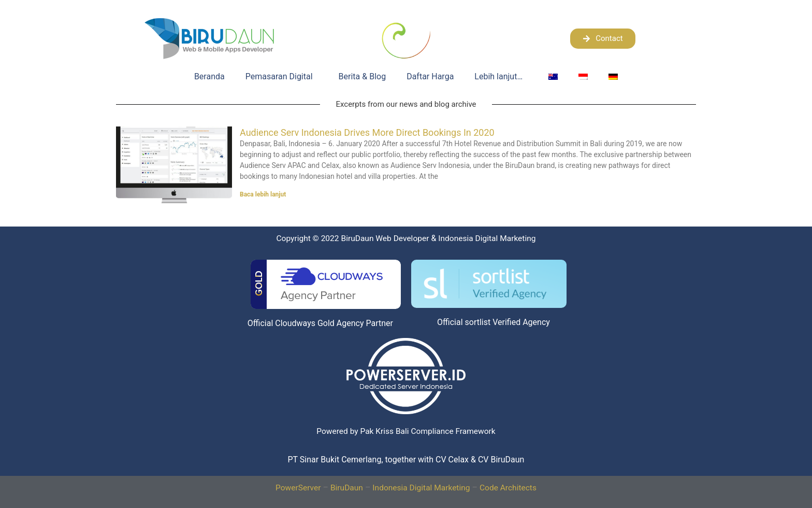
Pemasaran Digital (282, 77)
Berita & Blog (363, 76)
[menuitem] (553, 77)
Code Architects (511, 501)
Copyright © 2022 (324, 238)
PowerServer (295, 501)
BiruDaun (345, 501)
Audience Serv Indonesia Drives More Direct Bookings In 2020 (367, 132)
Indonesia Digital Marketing (422, 501)
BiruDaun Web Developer (404, 238)
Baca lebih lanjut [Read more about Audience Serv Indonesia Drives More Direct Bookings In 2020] (263, 194)
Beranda (209, 76)
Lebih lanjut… (501, 77)
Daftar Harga (430, 76)
